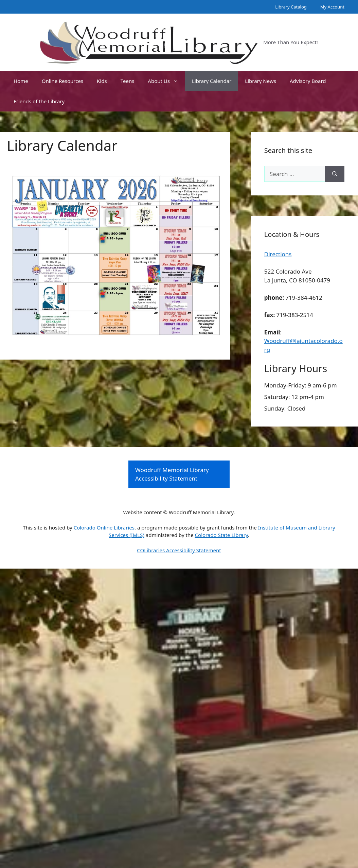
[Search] (335, 174)
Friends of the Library (39, 101)
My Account (332, 7)
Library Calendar (212, 81)
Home (21, 81)
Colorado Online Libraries (104, 527)
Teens (128, 81)
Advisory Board (308, 81)
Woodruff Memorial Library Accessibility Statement (172, 474)
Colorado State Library (221, 535)
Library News (261, 81)
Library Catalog (291, 7)
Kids (102, 81)
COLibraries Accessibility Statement (179, 550)
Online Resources (62, 81)
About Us (166, 81)
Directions (278, 254)
